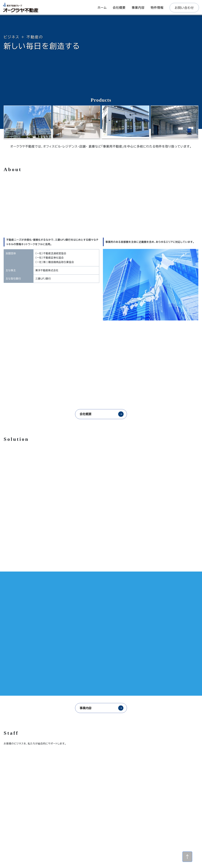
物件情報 (105, 838)
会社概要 (85, 417)
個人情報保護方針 (142, 838)
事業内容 (85, 591)
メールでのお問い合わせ (95, 816)
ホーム (105, 832)
